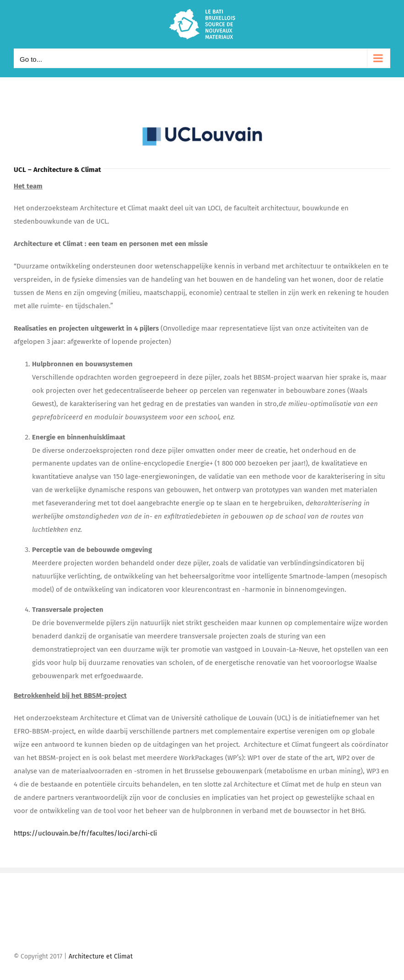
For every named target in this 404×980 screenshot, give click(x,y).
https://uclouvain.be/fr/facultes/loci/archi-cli (85, 833)
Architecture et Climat (101, 956)
